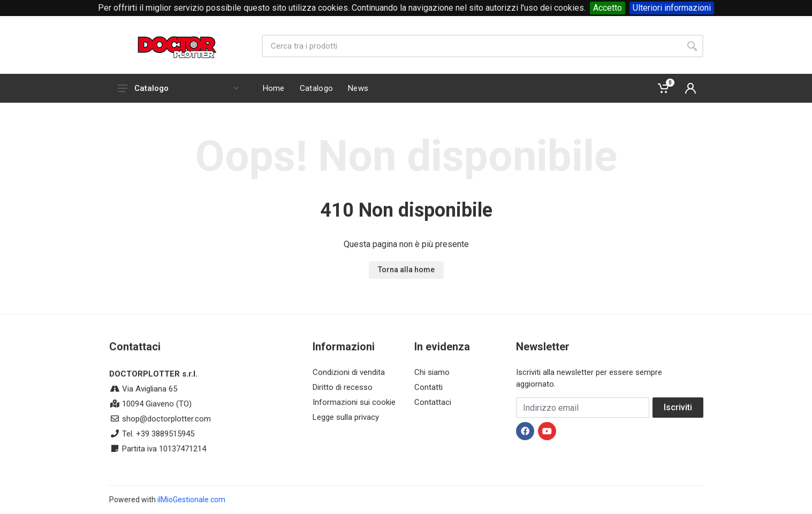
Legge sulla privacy (346, 417)
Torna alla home (406, 270)
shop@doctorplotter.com (166, 419)
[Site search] (471, 46)
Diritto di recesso (343, 387)
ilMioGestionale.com (191, 500)
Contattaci (433, 402)
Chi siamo (432, 372)
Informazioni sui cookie (354, 402)
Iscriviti (678, 407)
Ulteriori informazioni (672, 8)
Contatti (428, 387)
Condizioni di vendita (349, 372)
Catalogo (178, 88)
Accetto (608, 8)
